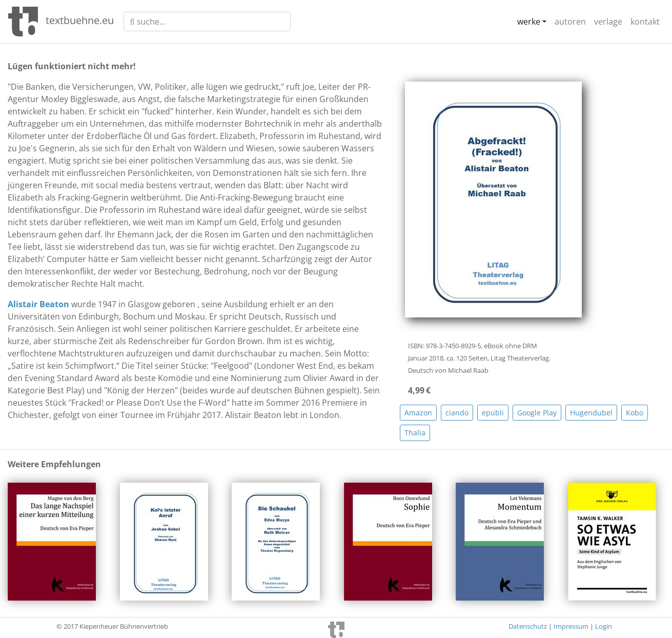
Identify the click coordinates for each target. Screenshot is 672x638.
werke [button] (529, 22)
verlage (608, 22)
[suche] (207, 22)
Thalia (415, 433)
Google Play (537, 413)
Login (604, 626)
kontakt (645, 22)
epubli (493, 413)
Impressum (571, 626)
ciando (457, 413)
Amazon (418, 413)
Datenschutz (528, 626)
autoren (570, 22)
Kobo (635, 413)
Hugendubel (591, 413)
